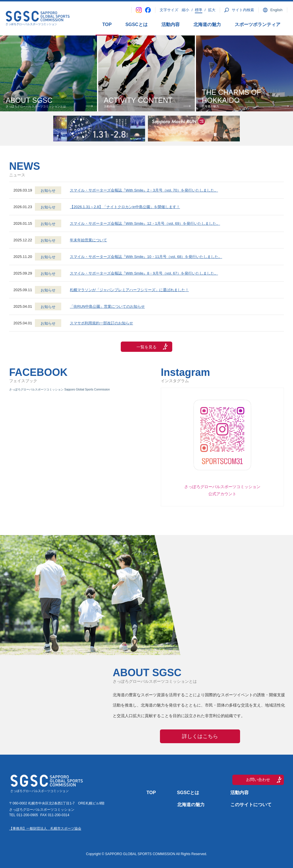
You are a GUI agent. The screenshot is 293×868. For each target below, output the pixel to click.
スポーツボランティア (258, 24)
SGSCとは (136, 24)
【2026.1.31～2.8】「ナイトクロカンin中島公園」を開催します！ (125, 207)
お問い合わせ (258, 780)
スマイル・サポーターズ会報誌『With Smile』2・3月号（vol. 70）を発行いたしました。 (144, 190)
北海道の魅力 (207, 24)
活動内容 (171, 24)
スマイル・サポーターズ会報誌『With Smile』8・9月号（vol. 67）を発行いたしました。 (144, 273)
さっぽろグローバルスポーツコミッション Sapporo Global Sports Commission (60, 389)
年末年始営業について (88, 240)
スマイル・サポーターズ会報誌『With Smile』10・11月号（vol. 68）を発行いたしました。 (146, 257)
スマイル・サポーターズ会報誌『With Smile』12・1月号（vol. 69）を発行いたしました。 (145, 223)
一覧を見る (146, 347)
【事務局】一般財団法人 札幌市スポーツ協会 (45, 828)
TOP (107, 24)
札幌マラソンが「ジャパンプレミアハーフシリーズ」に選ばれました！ (129, 290)
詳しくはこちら (200, 736)
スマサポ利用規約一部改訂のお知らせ (101, 323)
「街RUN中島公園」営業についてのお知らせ (107, 306)
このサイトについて (251, 805)
